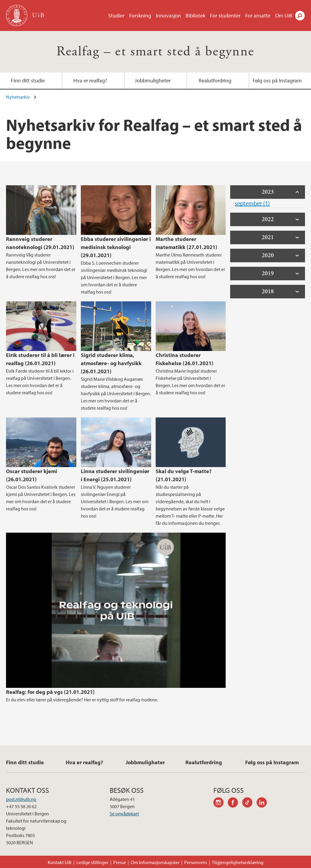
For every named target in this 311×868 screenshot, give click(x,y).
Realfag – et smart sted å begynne (155, 52)
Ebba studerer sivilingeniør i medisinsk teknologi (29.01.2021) (116, 247)
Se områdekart (124, 814)
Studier (116, 15)
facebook (235, 803)
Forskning (140, 15)
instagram (221, 803)
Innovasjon (168, 15)
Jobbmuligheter (153, 80)
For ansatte (258, 15)
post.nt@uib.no (21, 799)
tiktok (249, 803)
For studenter (225, 15)
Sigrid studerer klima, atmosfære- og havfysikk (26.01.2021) (111, 363)
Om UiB (284, 15)
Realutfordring (215, 80)
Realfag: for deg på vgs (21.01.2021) (50, 692)
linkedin (264, 803)
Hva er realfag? (90, 80)
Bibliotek (195, 15)
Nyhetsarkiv (18, 97)
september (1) (252, 203)
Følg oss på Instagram (277, 80)
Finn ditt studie (28, 80)
